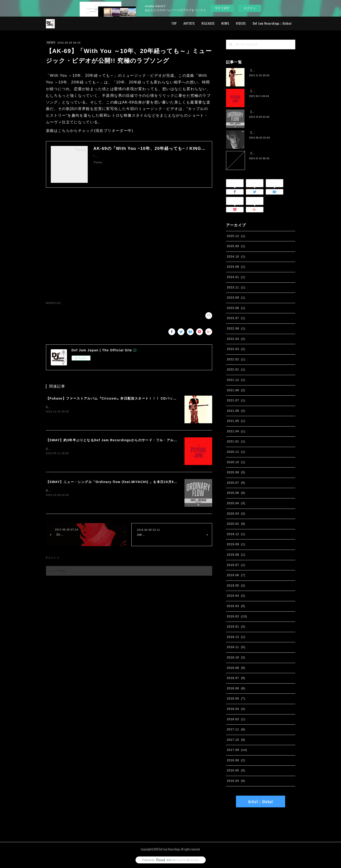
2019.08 (236, 555)
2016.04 (236, 781)
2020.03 (236, 514)
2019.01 (236, 627)
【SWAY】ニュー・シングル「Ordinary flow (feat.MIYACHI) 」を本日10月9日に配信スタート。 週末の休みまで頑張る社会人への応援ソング (162, 482)
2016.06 (236, 760)
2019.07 (236, 565)
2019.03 (236, 606)
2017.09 (237, 750)
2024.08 (236, 267)
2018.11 (236, 647)
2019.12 (236, 534)
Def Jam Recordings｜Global (272, 23)
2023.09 (236, 298)
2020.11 (236, 452)
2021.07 (236, 400)
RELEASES (208, 23)
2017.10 (236, 740)
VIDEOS (241, 23)
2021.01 (236, 441)
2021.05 (236, 421)
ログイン (250, 8)
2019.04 (236, 596)
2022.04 (236, 339)
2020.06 (236, 493)
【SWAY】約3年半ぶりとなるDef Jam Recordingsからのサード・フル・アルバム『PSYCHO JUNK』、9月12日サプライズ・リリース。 (158, 440)
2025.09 (236, 246)
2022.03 (236, 349)
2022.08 (236, 329)
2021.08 (236, 390)
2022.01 (236, 370)
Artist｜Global (261, 802)
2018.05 (236, 699)
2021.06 (236, 411)
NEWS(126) (54, 303)
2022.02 (236, 359)
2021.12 (236, 380)
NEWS (225, 23)
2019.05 (236, 586)
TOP (174, 23)
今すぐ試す (222, 8)
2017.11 (236, 729)
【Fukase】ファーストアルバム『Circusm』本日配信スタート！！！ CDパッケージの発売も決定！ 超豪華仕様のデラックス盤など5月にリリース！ (166, 398)
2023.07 (236, 318)
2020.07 (236, 483)
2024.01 (236, 277)
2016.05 (236, 770)
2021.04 (236, 431)
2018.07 (236, 678)
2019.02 (237, 616)
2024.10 (236, 257)
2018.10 (236, 658)
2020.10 (236, 462)
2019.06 (236, 575)
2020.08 (236, 472)
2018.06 (236, 688)
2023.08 (236, 308)
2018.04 (236, 709)
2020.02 (236, 524)
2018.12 (236, 637)
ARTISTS (189, 23)
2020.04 (236, 503)
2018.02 (236, 719)
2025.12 (236, 236)
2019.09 (236, 544)
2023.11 (236, 287)
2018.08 (236, 668)
